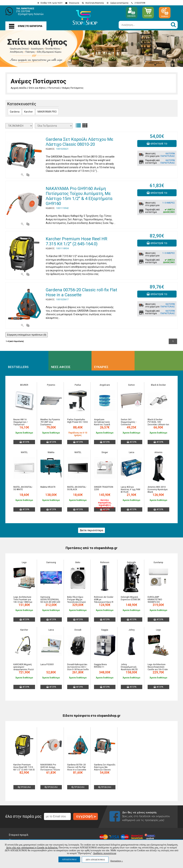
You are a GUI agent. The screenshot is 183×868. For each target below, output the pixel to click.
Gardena (15, 112)
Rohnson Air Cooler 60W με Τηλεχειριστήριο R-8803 (104, 601)
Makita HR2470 (48, 487)
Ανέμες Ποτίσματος (73, 88)
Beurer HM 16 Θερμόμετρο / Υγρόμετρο (21, 422)
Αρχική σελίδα (18, 88)
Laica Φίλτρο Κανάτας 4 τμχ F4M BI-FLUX (130, 489)
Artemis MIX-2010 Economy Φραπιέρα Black (158, 489)
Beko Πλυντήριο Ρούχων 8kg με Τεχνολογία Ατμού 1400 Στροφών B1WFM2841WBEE (76, 602)
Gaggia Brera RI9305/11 (100, 666)
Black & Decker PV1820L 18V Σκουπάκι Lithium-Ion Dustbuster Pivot (158, 423)
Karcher (29, 112)
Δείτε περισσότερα (91, 530)
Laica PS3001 (47, 664)
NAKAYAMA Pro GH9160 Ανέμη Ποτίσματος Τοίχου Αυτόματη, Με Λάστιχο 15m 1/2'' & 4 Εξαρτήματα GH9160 (79, 196)
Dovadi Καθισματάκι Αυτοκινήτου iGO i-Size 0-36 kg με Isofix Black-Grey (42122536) (78, 669)
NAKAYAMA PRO (47, 112)
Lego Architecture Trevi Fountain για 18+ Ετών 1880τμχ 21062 (23, 601)
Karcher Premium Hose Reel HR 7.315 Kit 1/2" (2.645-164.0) (76, 241)
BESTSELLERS (18, 367)
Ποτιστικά (54, 88)
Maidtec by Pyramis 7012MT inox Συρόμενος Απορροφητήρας (50, 423)
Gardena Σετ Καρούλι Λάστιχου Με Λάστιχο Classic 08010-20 (80, 142)
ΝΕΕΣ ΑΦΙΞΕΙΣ (61, 367)
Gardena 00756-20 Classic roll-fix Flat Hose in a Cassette (81, 292)
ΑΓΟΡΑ (24, 442)
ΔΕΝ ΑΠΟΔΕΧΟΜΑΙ (95, 860)
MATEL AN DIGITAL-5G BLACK (77, 488)
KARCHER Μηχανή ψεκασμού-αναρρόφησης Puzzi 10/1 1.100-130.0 (24, 668)
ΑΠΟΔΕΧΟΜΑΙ (69, 859)
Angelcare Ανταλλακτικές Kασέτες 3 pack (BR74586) (102, 423)
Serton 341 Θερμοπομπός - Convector (129, 422)
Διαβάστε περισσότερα (105, 853)
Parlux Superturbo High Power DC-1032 (77, 421)
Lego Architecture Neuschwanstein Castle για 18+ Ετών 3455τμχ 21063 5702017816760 (158, 669)
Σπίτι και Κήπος (37, 88)
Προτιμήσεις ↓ (117, 861)
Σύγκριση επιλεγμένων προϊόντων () (27, 335)
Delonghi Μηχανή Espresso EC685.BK (131, 598)
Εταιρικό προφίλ (19, 835)
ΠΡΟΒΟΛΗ (24, 787)
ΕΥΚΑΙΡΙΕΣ (101, 367)
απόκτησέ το (157, 144)
